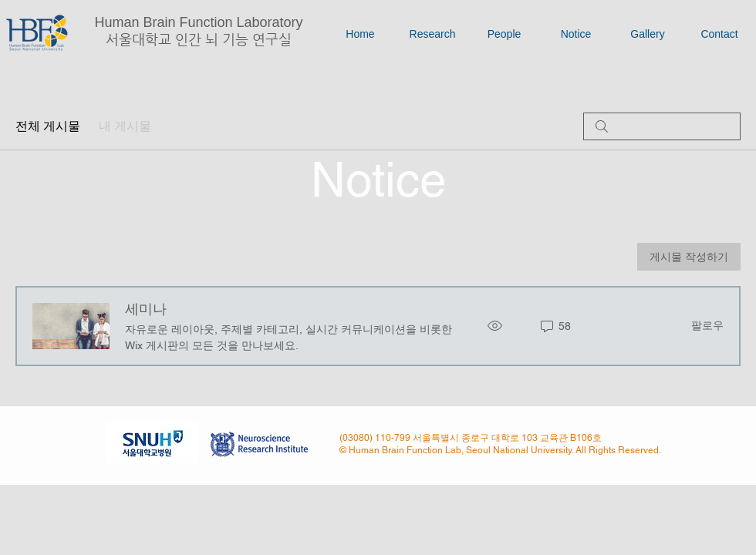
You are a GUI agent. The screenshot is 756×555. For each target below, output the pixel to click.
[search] (662, 126)
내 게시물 (125, 126)
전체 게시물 (48, 126)
